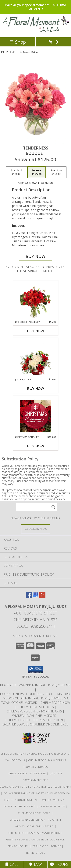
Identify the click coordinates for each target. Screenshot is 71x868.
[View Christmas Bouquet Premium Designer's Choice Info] (35, 416)
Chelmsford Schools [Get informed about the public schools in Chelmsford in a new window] (36, 707)
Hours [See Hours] (59, 864)
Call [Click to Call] (12, 864)
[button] (35, 670)
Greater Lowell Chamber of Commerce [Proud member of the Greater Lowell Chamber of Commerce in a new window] (35, 724)
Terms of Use (36, 853)
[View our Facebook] (29, 597)
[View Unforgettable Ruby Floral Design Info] (35, 301)
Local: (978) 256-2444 (36, 626)
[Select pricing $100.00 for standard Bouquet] (16, 172)
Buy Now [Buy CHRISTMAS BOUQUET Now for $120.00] (36, 446)
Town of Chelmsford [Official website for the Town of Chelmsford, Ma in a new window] (20, 703)
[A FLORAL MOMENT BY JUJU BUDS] (35, 32)
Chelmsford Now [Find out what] (55, 703)
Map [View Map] (36, 864)
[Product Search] (36, 507)
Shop (18, 42)
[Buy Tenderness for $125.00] (36, 256)
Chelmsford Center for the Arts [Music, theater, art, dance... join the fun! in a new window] (35, 711)
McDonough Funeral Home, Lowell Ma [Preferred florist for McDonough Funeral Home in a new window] (36, 698)
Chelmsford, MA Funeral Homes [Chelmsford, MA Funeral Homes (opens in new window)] (24, 754)
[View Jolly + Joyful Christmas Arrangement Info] (35, 358)
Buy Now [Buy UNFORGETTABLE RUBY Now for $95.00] (36, 331)
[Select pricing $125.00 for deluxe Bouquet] (37, 172)
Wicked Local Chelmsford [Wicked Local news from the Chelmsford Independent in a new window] (35, 716)
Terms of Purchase (47, 846)
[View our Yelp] (42, 597)
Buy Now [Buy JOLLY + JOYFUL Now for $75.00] (36, 389)
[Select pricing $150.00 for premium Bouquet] (56, 172)
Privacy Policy (18, 846)
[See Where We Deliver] (36, 529)
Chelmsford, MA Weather (27, 773)
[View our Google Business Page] (36, 597)
